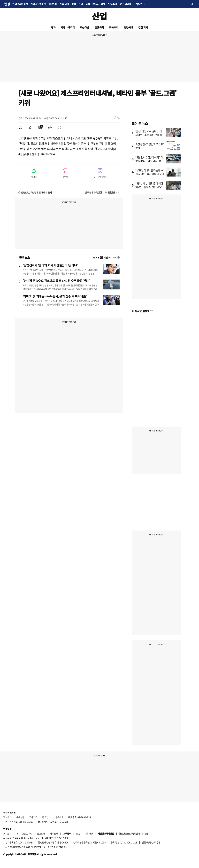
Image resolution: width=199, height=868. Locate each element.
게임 (103, 4)
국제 (88, 4)
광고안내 (46, 817)
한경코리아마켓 (20, 4)
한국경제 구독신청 (93, 192)
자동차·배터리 (68, 27)
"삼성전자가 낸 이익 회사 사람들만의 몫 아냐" (50, 265)
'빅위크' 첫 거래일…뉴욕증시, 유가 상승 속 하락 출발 (55, 296)
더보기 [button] (139, 4)
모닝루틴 (112, 4)
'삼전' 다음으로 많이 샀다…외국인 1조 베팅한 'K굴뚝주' (150, 135)
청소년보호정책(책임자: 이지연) (133, 834)
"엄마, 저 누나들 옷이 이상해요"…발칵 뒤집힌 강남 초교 (150, 187)
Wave (95, 4)
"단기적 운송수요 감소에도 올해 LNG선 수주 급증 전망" (56, 281)
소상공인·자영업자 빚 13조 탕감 (150, 146)
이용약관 (89, 834)
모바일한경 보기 (112, 192)
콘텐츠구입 (27, 834)
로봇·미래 (114, 27)
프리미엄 (127, 4)
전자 (53, 27)
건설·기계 (143, 27)
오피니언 (64, 4)
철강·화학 (99, 27)
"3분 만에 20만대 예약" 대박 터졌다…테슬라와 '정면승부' (149, 161)
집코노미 (53, 4)
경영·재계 (129, 27)
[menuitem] (21, 128)
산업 (81, 4)
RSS (78, 834)
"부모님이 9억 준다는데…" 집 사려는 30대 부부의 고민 (150, 172)
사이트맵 (54, 834)
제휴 (18, 834)
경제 (74, 4)
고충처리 (33, 817)
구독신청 (20, 817)
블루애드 (59, 817)
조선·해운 (85, 27)
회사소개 (7, 817)
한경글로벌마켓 (38, 4)
